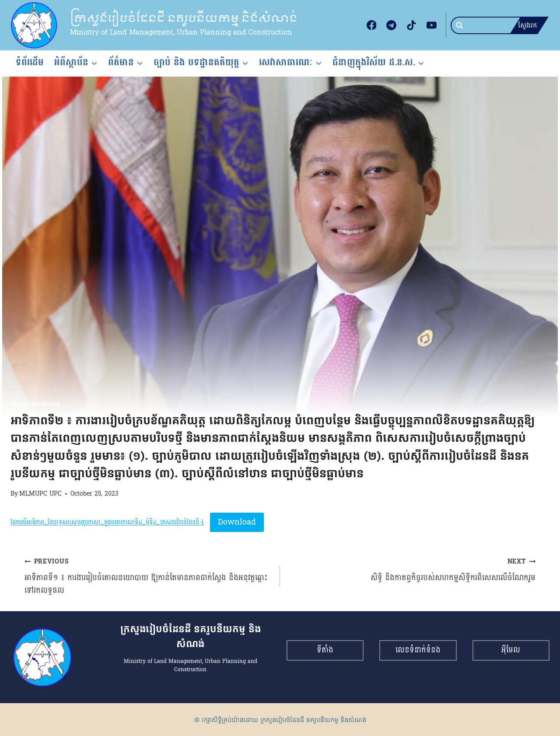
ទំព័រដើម (30, 62)
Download (237, 522)
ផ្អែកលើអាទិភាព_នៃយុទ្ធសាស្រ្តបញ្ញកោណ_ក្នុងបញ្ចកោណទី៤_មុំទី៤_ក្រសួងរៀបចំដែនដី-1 (107, 522)
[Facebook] (371, 25)
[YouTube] (431, 25)
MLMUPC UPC (40, 493)
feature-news (35, 405)
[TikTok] (412, 25)
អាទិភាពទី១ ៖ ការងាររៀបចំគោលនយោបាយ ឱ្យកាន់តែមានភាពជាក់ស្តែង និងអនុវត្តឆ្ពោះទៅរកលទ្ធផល (148, 576)
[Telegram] (392, 25)
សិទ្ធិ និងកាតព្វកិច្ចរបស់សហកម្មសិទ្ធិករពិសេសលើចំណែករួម (412, 570)
